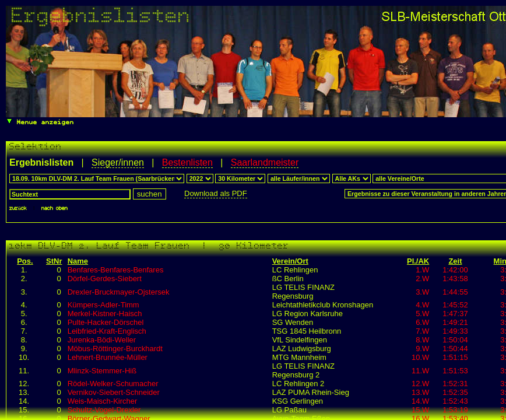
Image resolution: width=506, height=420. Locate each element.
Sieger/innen (118, 162)
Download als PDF (216, 193)
